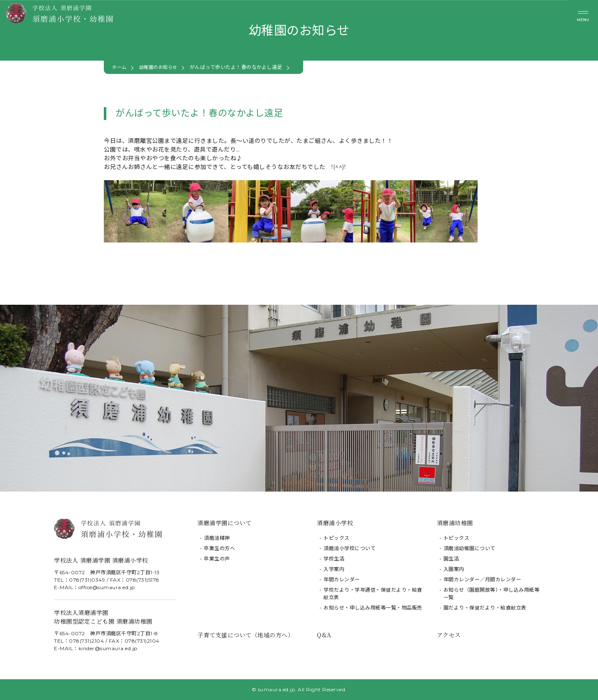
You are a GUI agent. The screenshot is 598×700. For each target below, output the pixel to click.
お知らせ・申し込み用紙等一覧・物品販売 (373, 608)
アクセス (449, 635)
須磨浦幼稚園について (469, 548)
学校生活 (334, 559)
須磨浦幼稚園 (455, 523)
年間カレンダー (342, 579)
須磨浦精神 (217, 538)
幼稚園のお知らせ (161, 67)
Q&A (324, 635)
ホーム (120, 67)
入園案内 (454, 569)
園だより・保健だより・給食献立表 (485, 608)
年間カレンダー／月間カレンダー (483, 579)
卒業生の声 (217, 559)
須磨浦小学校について (349, 548)
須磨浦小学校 (335, 523)
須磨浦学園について (224, 523)
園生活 (451, 559)
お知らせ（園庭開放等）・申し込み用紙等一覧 (492, 594)
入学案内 (334, 569)
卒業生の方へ (219, 548)
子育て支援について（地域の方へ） (245, 635)
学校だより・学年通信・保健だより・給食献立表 (373, 594)
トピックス (337, 538)
